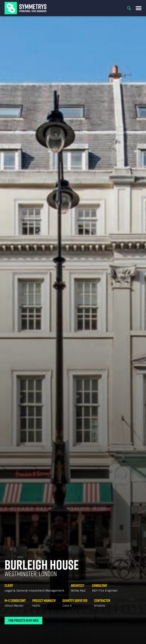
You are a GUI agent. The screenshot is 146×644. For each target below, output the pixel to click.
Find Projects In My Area (23, 620)
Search (129, 8)
